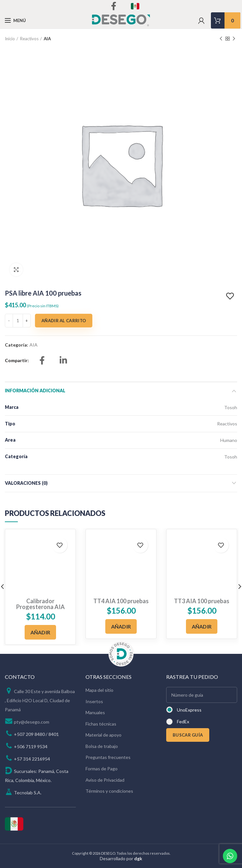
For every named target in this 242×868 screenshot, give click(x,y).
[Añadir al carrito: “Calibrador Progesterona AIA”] (40, 632)
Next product (234, 39)
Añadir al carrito (64, 321)
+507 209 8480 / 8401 (36, 734)
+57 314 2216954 (32, 759)
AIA (47, 39)
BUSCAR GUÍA (188, 735)
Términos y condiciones (109, 791)
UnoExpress (189, 710)
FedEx (183, 721)
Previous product (221, 39)
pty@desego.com (32, 722)
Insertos (94, 701)
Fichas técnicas (101, 724)
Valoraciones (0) (26, 483)
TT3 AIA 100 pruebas (202, 601)
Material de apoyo (104, 735)
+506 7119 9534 (31, 746)
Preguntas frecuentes (108, 757)
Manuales (95, 712)
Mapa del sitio (99, 690)
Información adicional (35, 391)
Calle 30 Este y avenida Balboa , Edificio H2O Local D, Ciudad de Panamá (40, 700)
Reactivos (29, 39)
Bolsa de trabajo (102, 746)
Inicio (10, 39)
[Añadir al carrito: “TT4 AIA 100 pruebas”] (121, 626)
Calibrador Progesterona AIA (40, 604)
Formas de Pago (102, 769)
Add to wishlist (231, 296)
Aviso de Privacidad (105, 780)
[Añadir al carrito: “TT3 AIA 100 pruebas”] (202, 626)
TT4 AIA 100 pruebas (121, 601)
